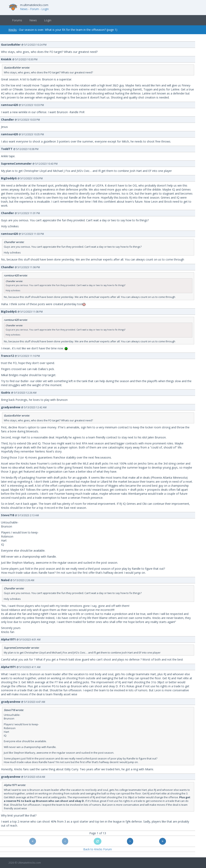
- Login (44, 9)
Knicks (13, 30)
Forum (35, 9)
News (24, 9)
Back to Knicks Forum (98, 849)
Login (48, 20)
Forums (17, 20)
